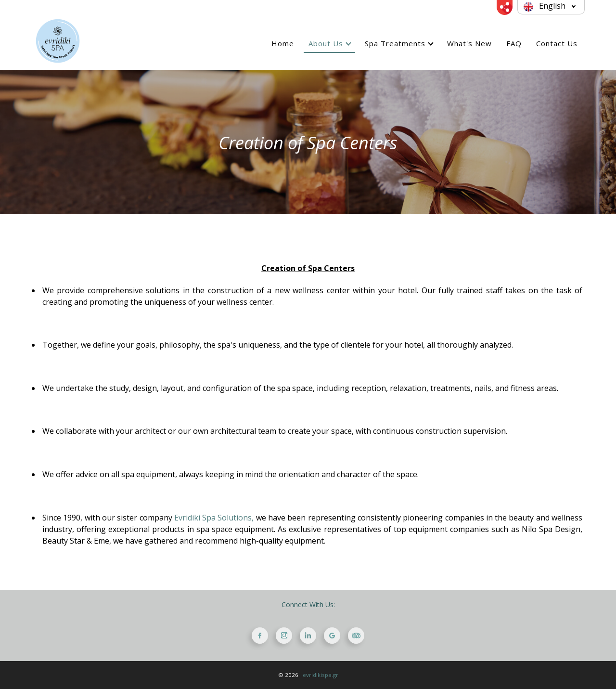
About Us (326, 43)
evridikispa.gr (321, 675)
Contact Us (557, 43)
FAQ (514, 43)
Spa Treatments (395, 43)
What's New (469, 43)
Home (283, 43)
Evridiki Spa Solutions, (214, 518)
